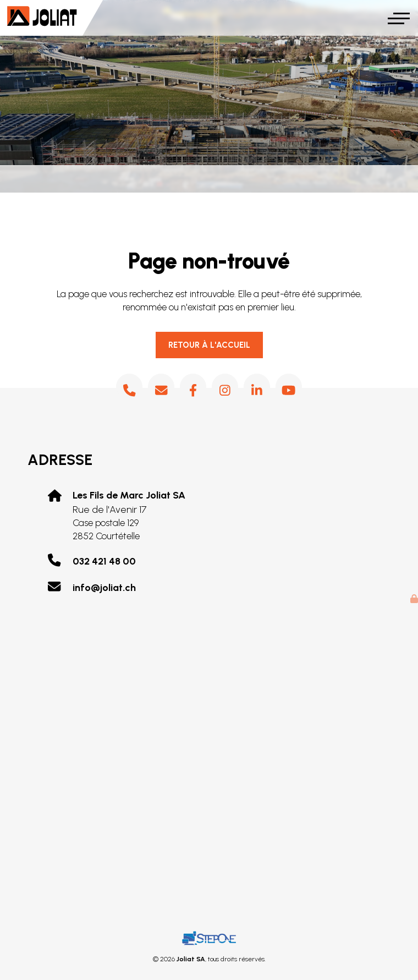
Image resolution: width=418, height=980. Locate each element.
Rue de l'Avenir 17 (129, 516)
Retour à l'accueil (209, 345)
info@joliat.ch (104, 588)
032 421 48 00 (104, 561)
